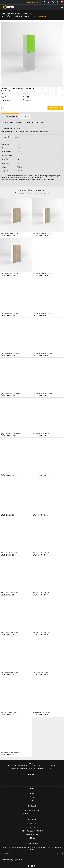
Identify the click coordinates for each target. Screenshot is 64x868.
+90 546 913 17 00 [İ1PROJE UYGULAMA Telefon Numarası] (34, 2)
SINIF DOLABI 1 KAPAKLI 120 (41, 234)
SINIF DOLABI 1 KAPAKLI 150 (41, 273)
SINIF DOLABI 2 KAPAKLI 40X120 (42, 353)
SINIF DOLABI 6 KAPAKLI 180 (41, 513)
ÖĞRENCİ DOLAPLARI (40, 16)
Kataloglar (32, 797)
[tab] (10, 116)
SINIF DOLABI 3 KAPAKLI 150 (9, 513)
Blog (32, 800)
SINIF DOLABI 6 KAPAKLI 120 (41, 433)
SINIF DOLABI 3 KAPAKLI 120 (9, 473)
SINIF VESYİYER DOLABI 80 (41, 673)
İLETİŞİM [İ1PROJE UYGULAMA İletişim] (32, 838)
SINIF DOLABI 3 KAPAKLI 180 (9, 553)
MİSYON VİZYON (32, 835)
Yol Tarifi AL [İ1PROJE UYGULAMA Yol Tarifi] (32, 775)
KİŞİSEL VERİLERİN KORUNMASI (32, 831)
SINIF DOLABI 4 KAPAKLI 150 (9, 633)
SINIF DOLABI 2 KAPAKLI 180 (9, 313)
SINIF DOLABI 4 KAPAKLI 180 (9, 673)
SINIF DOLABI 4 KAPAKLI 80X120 (10, 353)
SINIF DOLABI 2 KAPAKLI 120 (9, 234)
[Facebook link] (44, 2)
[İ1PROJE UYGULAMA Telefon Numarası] (32, 781)
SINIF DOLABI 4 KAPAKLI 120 (9, 593)
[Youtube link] (48, 2)
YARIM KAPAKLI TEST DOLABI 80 (11, 753)
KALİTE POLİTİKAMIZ (32, 827)
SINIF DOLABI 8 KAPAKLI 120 (41, 553)
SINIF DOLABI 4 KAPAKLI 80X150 (10, 393)
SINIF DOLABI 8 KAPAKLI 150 (41, 593)
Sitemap (19, 860)
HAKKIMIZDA (32, 824)
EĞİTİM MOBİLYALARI (23, 16)
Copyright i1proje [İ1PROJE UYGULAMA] (8, 860)
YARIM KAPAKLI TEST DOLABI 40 (42, 713)
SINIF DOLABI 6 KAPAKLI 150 (41, 473)
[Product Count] (25, 108)
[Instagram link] (53, 2)
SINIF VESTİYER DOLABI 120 (9, 713)
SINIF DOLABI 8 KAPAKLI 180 (41, 633)
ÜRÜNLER (9, 16)
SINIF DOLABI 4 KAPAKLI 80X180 (42, 393)
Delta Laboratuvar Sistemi (32, 814)
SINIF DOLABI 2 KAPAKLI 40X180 (10, 433)
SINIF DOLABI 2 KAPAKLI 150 (9, 273)
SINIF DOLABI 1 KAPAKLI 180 (41, 313)
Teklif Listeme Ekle (55, 108)
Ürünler (32, 793)
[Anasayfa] (8, 7)
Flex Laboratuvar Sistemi (32, 810)
